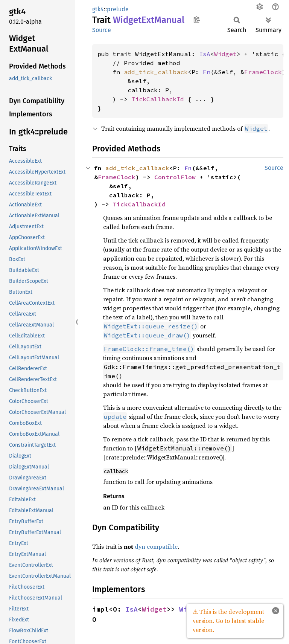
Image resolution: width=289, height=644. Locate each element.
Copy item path (197, 20)
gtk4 (98, 9)
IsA (205, 54)
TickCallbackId (158, 99)
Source (102, 30)
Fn (207, 72)
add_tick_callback (156, 72)
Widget (225, 54)
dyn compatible (156, 546)
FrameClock (263, 72)
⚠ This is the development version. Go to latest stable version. (228, 621)
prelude (118, 9)
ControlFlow (175, 177)
